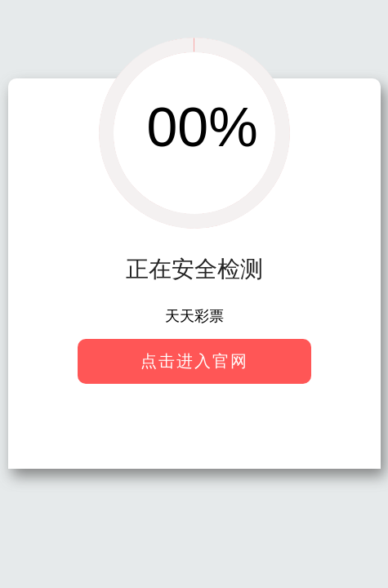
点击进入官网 (194, 361)
